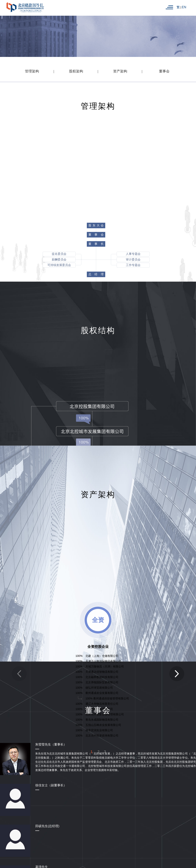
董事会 (164, 71)
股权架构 (76, 71)
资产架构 (120, 71)
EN (184, 7)
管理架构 (32, 71)
